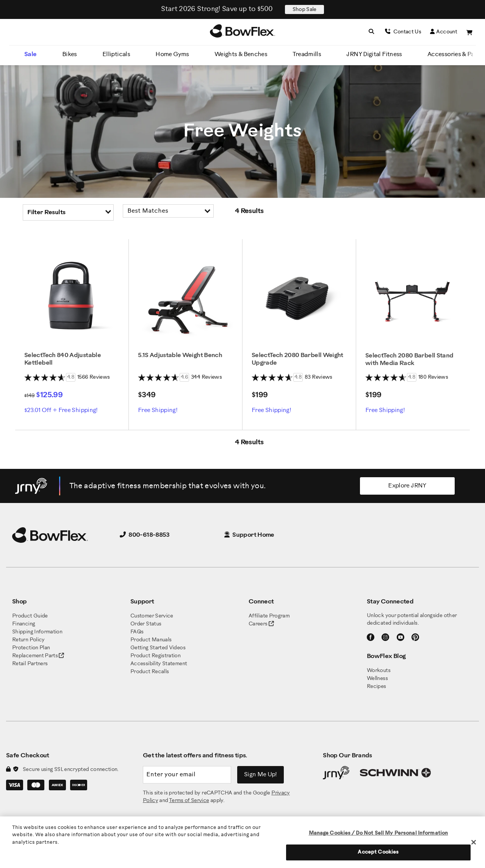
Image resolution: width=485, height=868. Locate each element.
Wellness (377, 679)
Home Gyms (172, 54)
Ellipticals (116, 54)
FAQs (137, 632)
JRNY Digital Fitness (374, 54)
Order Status (146, 624)
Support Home (249, 535)
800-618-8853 (145, 535)
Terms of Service (189, 801)
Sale (30, 54)
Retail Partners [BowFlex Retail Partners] (30, 664)
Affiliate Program (269, 616)
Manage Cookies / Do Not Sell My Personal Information (379, 833)
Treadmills (307, 54)
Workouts (379, 671)
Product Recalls (149, 672)
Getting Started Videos (158, 648)
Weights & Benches (241, 54)
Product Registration (155, 656)
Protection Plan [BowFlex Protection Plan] (31, 648)
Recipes (376, 687)
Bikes (70, 54)
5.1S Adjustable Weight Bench (180, 355)
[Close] (474, 842)
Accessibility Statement (159, 664)
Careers (258, 624)
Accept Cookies (378, 852)
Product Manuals (151, 640)
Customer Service (152, 616)
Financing (23, 624)
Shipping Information (37, 632)
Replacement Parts (38, 656)
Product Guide (30, 616)
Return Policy (28, 640)
